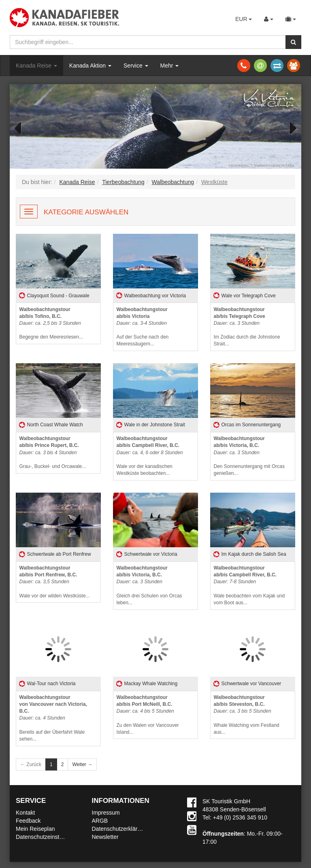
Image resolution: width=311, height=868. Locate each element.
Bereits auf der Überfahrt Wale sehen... (53, 718)
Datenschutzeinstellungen (48, 837)
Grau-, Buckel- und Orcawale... (53, 452)
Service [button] (136, 66)
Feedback (28, 821)
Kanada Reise (36, 66)
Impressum (106, 813)
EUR (244, 19)
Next (289, 128)
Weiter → (82, 764)
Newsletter (105, 837)
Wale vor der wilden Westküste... (55, 582)
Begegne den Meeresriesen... (51, 323)
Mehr (170, 66)
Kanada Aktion (90, 66)
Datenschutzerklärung (119, 829)
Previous (22, 128)
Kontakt (25, 813)
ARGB (100, 821)
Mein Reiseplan (35, 829)
